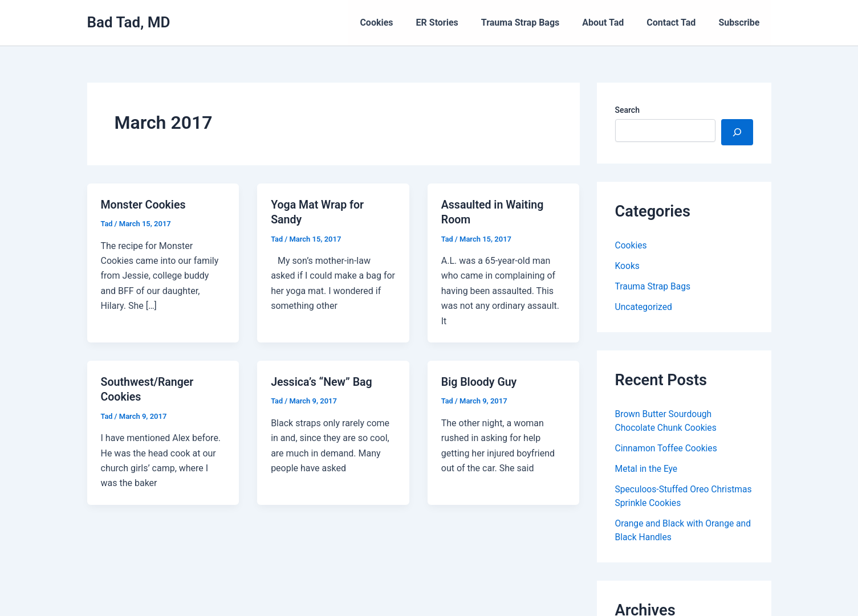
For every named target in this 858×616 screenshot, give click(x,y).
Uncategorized (644, 307)
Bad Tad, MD (129, 22)
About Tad (614, 23)
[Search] (737, 132)
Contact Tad (678, 23)
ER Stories (458, 23)
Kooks (628, 266)
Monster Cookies (144, 205)
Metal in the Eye (647, 469)
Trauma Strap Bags (536, 23)
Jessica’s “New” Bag (323, 381)
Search (627, 110)
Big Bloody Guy (480, 381)
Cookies (401, 23)
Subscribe (741, 23)
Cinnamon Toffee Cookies (668, 448)
